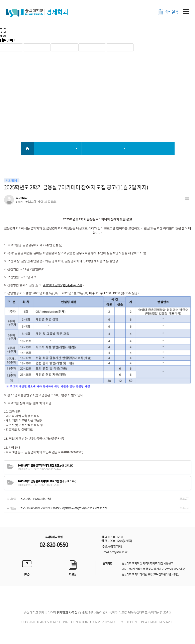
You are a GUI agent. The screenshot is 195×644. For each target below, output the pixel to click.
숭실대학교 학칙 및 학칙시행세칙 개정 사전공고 (148, 534)
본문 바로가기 (0, 0)
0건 (19, 202)
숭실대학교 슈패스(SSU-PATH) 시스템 (62, 285)
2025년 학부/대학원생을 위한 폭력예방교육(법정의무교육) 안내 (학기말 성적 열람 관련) (64, 479)
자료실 (73, 545)
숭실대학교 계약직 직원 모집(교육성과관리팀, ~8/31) (151, 545)
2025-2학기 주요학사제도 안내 (36, 469)
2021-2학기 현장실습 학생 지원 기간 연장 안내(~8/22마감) (154, 540)
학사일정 (172, 12)
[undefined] (10, 41)
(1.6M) (47, 452)
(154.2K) (45, 436)
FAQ (27, 545)
